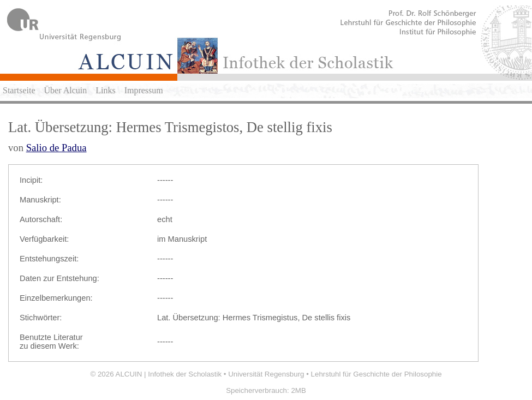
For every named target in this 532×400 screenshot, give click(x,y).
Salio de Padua (56, 148)
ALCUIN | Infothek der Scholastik (169, 374)
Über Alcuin (66, 90)
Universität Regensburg (266, 374)
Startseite (19, 90)
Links (105, 90)
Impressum (144, 90)
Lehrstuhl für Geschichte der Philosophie (376, 374)
